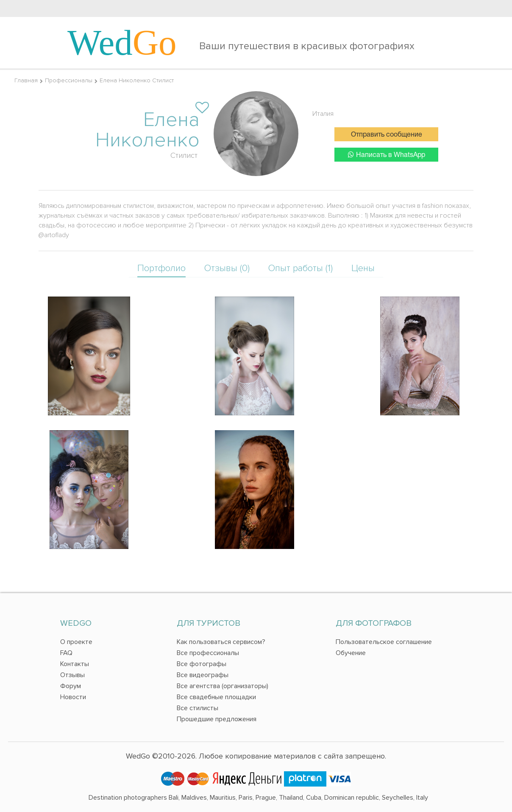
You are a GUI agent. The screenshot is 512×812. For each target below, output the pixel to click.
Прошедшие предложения (217, 719)
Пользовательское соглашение (384, 642)
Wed (122, 42)
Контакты (75, 664)
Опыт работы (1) (301, 268)
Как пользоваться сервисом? (221, 642)
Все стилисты (198, 708)
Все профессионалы (208, 653)
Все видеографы (203, 675)
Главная (26, 80)
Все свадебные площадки (216, 697)
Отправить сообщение (387, 135)
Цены (363, 268)
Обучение (351, 653)
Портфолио (161, 268)
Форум (71, 686)
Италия (323, 114)
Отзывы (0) (227, 268)
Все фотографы (202, 664)
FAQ (66, 653)
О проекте (76, 642)
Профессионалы (69, 80)
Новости (73, 697)
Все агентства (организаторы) (223, 686)
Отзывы (72, 675)
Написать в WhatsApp (387, 155)
